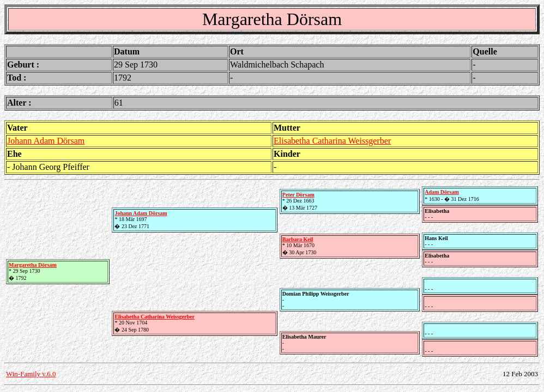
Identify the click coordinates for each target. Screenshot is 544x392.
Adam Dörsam (442, 192)
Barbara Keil (298, 239)
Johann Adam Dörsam (46, 141)
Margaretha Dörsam (33, 265)
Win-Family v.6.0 (31, 374)
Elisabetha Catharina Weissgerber (332, 141)
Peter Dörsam (298, 195)
